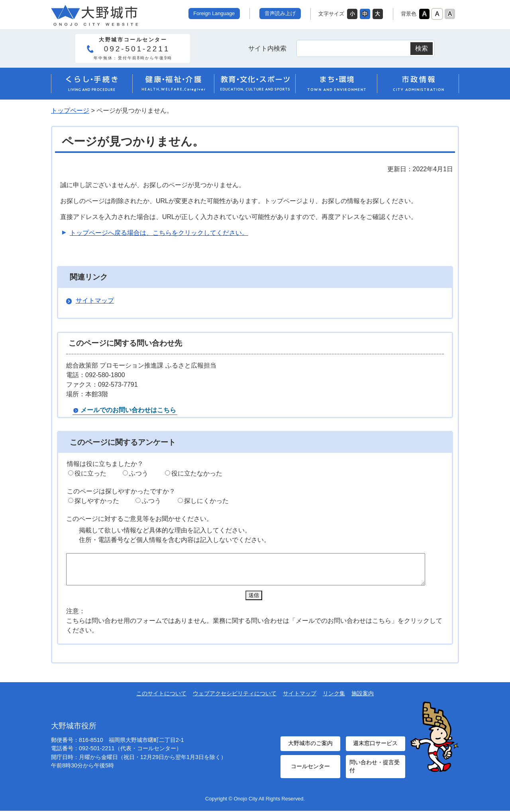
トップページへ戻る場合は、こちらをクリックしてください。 (159, 233)
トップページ (70, 111)
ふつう (139, 473)
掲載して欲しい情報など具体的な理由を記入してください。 (165, 530)
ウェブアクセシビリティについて (235, 699)
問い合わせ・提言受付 (373, 769)
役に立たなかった (197, 473)
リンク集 (334, 699)
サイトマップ (95, 300)
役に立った (90, 473)
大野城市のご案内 (310, 748)
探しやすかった (97, 501)
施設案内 (363, 699)
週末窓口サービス (375, 748)
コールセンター (310, 769)
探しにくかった (206, 501)
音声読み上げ (280, 13)
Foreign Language (214, 13)
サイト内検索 (267, 48)
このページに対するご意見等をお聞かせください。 (139, 519)
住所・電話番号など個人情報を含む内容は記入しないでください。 (175, 540)
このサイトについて (161, 699)
